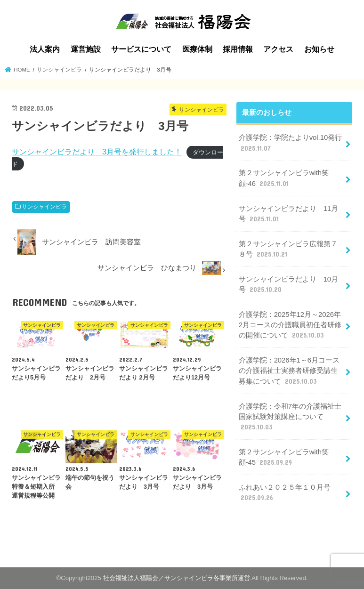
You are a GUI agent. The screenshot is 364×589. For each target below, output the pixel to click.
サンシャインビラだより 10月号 (289, 285)
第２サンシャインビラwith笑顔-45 (284, 458)
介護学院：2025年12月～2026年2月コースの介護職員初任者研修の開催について (290, 325)
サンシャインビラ (44, 207)
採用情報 (238, 49)
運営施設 (86, 49)
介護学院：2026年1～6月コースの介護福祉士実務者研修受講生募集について (289, 371)
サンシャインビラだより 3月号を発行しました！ (97, 152)
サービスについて (141, 49)
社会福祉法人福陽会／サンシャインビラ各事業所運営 (177, 578)
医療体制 (197, 49)
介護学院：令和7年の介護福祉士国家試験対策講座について (290, 417)
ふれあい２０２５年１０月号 (285, 493)
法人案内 (45, 49)
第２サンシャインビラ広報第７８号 (288, 250)
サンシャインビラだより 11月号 (289, 214)
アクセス (278, 49)
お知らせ (319, 49)
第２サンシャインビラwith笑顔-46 (284, 178)
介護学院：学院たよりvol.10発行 (291, 143)
